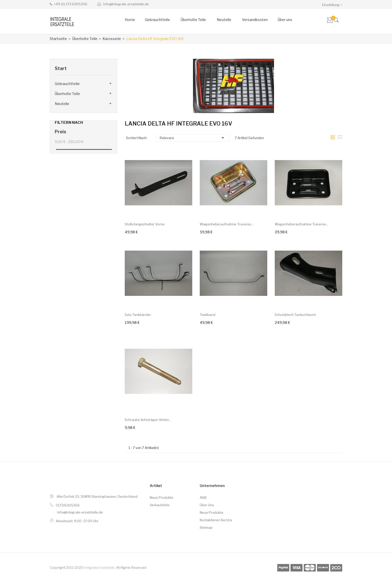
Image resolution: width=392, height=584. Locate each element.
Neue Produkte (161, 497)
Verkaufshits (160, 505)
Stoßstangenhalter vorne (145, 224)
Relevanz (193, 138)
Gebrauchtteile (67, 84)
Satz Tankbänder (138, 315)
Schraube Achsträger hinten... (148, 420)
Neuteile (62, 104)
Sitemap (206, 527)
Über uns (207, 505)
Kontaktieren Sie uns (216, 520)
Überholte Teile (67, 94)
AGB (203, 497)
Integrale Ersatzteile (99, 567)
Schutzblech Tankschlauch (295, 315)
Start (61, 68)
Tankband (207, 315)
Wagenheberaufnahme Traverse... (226, 224)
